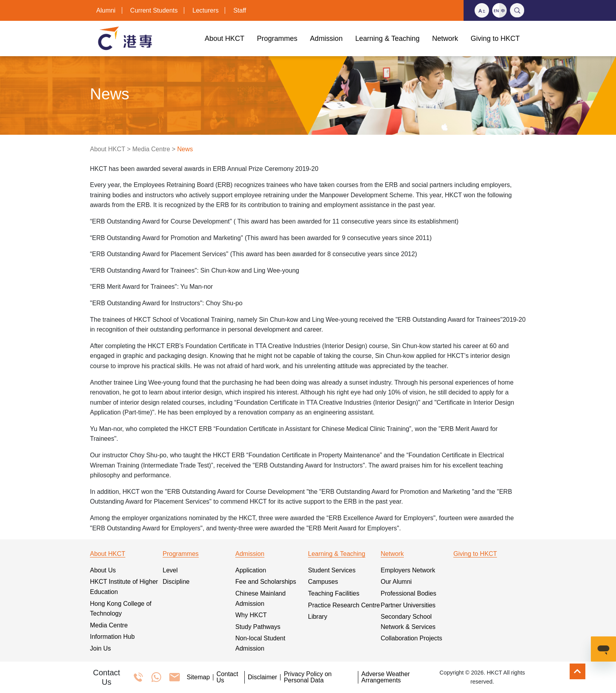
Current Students (154, 10)
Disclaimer (263, 677)
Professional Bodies (408, 593)
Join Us (100, 648)
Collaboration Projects (412, 638)
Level (170, 570)
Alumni (106, 10)
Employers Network (408, 570)
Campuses (323, 582)
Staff (240, 10)
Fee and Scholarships (266, 582)
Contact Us (227, 677)
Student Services (332, 570)
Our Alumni (396, 582)
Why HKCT (251, 615)
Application (251, 570)
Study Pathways (258, 627)
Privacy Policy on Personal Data (308, 677)
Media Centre (151, 149)
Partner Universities (408, 605)
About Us (103, 570)
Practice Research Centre (344, 605)
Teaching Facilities (334, 593)
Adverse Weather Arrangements (386, 677)
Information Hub (112, 637)
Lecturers (206, 10)
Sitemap (198, 677)
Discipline (176, 582)
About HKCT (108, 149)
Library (318, 617)
